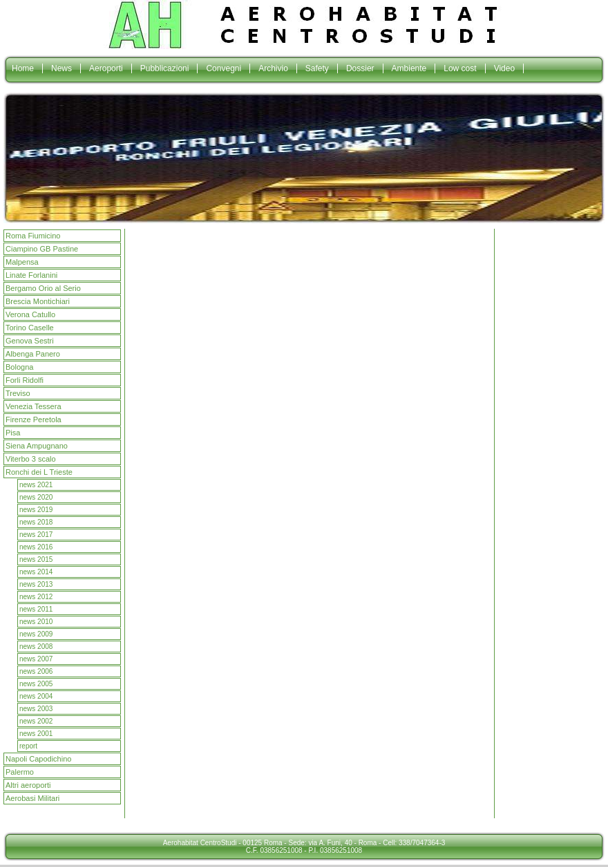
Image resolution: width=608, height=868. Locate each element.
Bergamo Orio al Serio (43, 288)
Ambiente (409, 68)
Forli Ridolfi (25, 380)
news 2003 (36, 709)
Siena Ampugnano (37, 446)
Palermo (20, 772)
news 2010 (36, 622)
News (61, 68)
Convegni (224, 68)
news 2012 (36, 597)
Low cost (460, 68)
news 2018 (36, 522)
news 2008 (36, 647)
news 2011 (36, 609)
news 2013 (36, 584)
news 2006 (36, 671)
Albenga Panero (33, 354)
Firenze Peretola (34, 419)
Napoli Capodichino (38, 759)
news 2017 (36, 535)
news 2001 (36, 734)
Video (504, 68)
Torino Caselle (30, 328)
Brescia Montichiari (38, 301)
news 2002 (36, 721)
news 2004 (36, 696)
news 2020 (36, 497)
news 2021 (36, 485)
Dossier (360, 68)
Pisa (13, 433)
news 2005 (36, 684)
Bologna (19, 367)
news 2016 (36, 547)
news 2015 (36, 559)
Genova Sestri (30, 341)
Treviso (18, 393)
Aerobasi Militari (32, 798)
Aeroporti (106, 68)
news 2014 (36, 572)
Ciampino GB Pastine (42, 249)
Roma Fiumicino (33, 236)
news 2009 (36, 634)
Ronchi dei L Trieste (39, 472)
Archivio (273, 68)
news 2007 (36, 659)
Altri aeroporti (28, 785)
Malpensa (22, 262)
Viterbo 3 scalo (31, 459)
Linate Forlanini (31, 275)
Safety (317, 68)
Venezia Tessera (34, 406)
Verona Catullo (30, 314)
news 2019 (36, 510)
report (28, 746)
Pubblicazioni (165, 68)
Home (23, 68)
